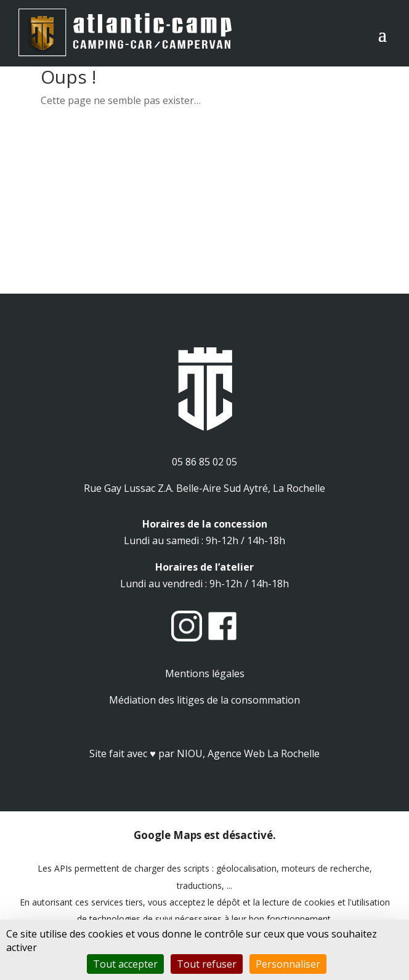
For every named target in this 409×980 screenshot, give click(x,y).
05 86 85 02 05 (204, 462)
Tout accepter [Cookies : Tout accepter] (125, 964)
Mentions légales (205, 673)
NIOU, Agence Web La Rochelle (248, 753)
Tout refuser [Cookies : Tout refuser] (207, 964)
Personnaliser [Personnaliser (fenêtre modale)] (288, 964)
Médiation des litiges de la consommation (204, 700)
